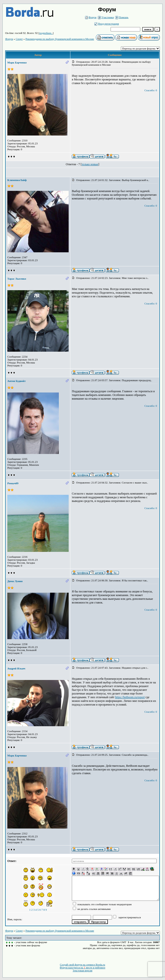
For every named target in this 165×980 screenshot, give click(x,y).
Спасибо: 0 (151, 90)
